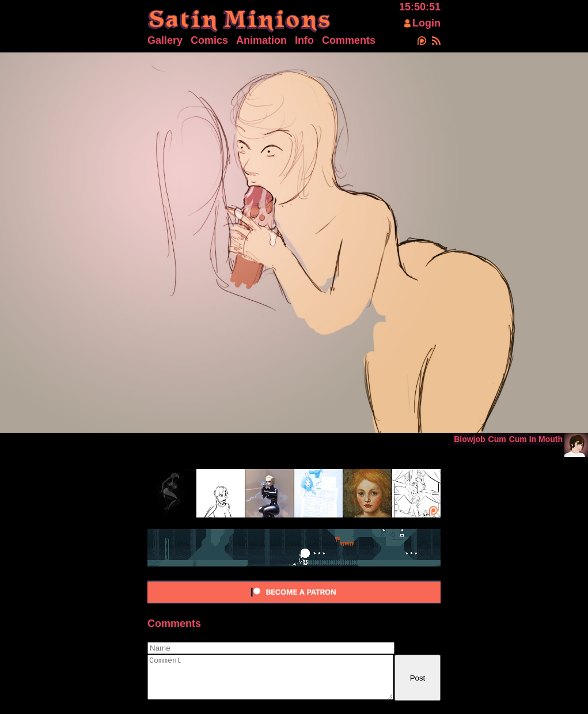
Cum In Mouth (536, 439)
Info (304, 40)
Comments (349, 40)
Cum (497, 439)
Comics (209, 40)
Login (426, 23)
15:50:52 (420, 7)
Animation (261, 40)
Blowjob (469, 439)
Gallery (165, 40)
